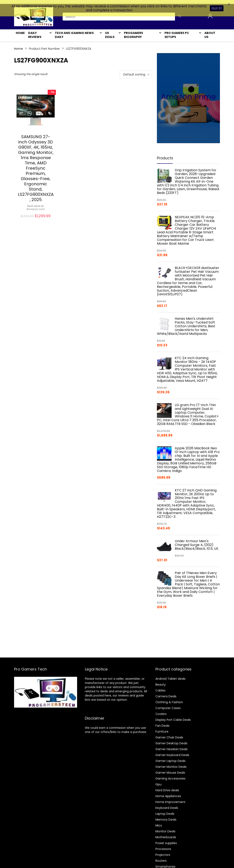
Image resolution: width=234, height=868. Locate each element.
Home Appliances (168, 792)
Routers (161, 857)
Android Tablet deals (170, 675)
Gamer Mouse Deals (170, 769)
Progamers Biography (133, 31)
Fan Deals (162, 722)
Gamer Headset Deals (172, 745)
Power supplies (166, 839)
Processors (163, 845)
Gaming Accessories (170, 774)
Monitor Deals (165, 827)
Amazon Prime (188, 93)
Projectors (163, 851)
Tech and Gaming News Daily (74, 31)
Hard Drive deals (167, 786)
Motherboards (166, 833)
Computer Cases (168, 704)
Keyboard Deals (167, 804)
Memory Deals (166, 816)
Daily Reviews (35, 31)
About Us (210, 31)
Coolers (161, 710)
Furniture (162, 728)
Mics (159, 821)
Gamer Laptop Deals (170, 757)
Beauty (161, 681)
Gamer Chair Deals (169, 733)
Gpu (158, 780)
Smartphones (165, 863)
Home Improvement (170, 798)
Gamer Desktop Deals (171, 739)
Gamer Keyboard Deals (172, 751)
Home (20, 29)
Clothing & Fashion (169, 698)
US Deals (110, 31)
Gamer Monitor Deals (171, 763)
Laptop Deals (165, 810)
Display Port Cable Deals (173, 716)
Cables (160, 686)
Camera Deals (166, 692)
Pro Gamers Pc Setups (177, 31)
